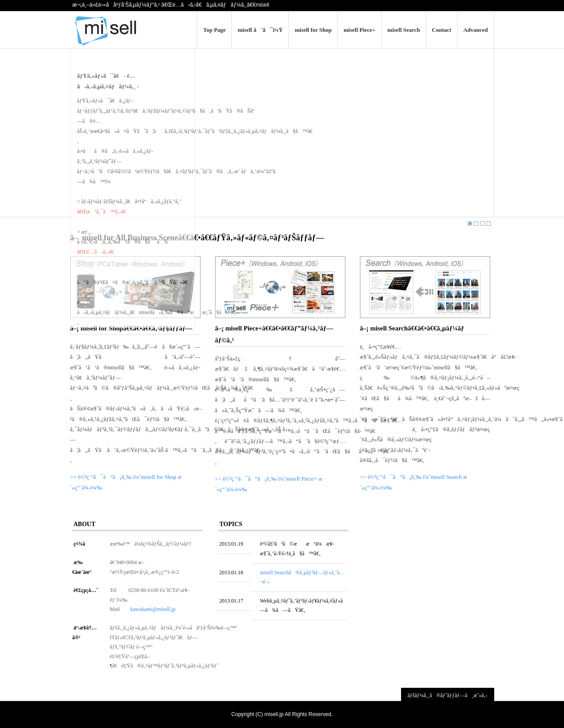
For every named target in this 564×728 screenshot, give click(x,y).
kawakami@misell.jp (153, 609)
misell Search (404, 30)
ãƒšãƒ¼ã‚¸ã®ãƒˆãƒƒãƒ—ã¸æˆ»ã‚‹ (448, 695)
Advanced (476, 30)
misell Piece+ (360, 30)
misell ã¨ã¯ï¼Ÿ (260, 30)
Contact (442, 30)
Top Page (214, 30)
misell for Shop (313, 30)
